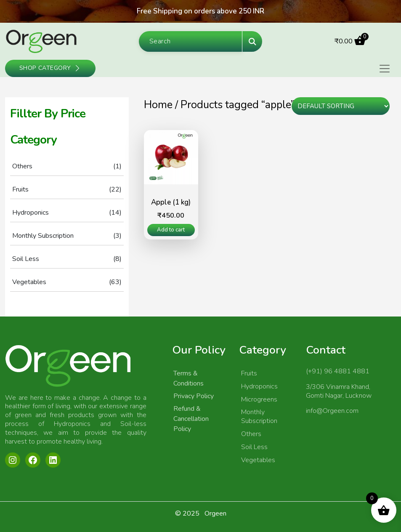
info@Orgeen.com (332, 411)
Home (158, 105)
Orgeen (215, 513)
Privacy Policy (194, 396)
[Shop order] (341, 106)
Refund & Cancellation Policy (191, 419)
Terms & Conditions (189, 378)
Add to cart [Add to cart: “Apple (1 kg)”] (171, 230)
